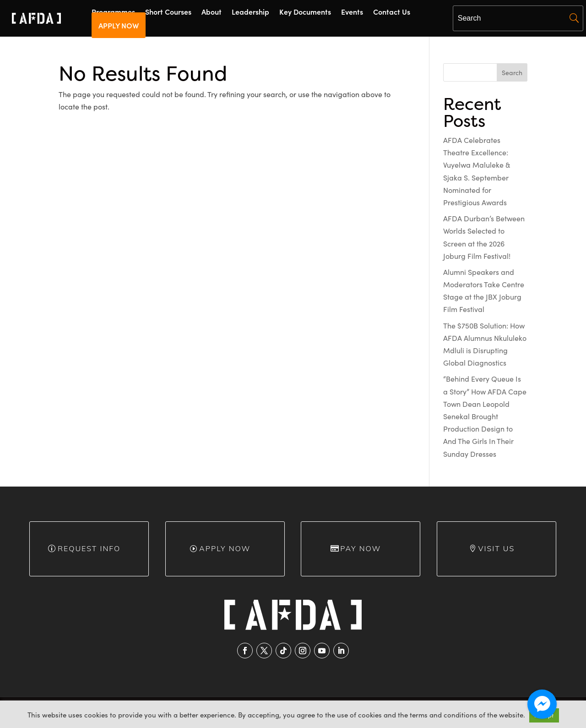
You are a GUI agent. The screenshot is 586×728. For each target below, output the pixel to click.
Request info (89, 548)
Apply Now (225, 548)
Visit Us (497, 548)
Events (352, 12)
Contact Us (392, 12)
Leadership (250, 12)
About (212, 12)
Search (512, 73)
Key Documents (305, 12)
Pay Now (361, 548)
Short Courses (168, 12)
